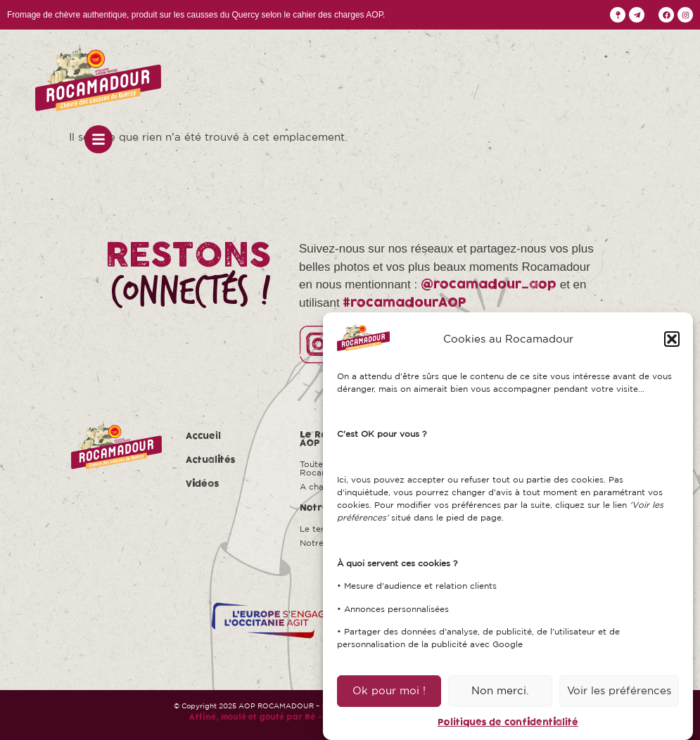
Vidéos (203, 484)
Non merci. (500, 690)
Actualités (211, 460)
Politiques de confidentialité (508, 722)
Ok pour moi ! (389, 690)
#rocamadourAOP (405, 303)
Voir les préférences (619, 690)
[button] (672, 339)
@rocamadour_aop (489, 285)
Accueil (203, 436)
